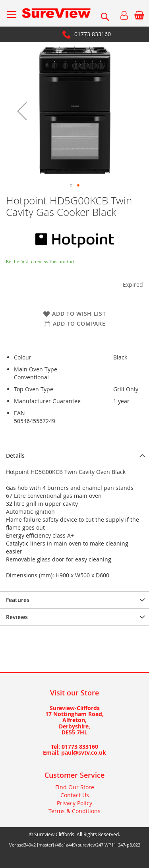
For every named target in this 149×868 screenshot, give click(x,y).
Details (15, 455)
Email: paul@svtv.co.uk (74, 752)
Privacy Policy (74, 803)
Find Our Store (75, 787)
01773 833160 (93, 34)
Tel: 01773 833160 (74, 747)
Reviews (17, 617)
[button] (22, 111)
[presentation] (74, 455)
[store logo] (56, 13)
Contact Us (75, 795)
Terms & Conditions (74, 811)
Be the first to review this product (40, 261)
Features (18, 600)
